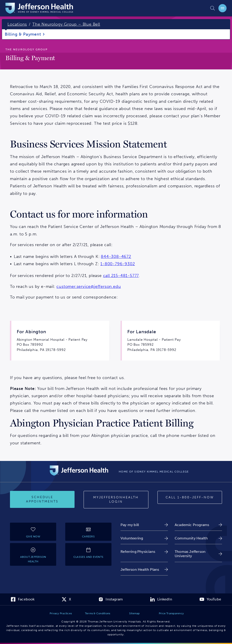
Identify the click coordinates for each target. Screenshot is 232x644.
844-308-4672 (116, 257)
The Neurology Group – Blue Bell (66, 24)
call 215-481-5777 (121, 276)
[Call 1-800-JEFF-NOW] (190, 497)
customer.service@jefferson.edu (89, 286)
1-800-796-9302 (118, 264)
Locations (17, 24)
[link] (144, 525)
